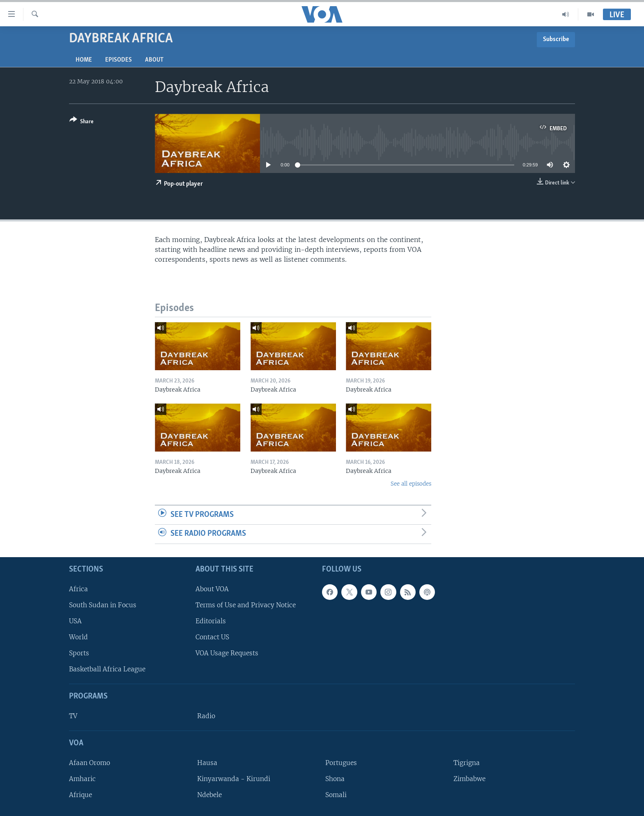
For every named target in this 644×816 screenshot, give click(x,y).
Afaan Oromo (90, 763)
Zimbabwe (469, 779)
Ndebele (209, 795)
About (154, 60)
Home (84, 60)
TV (73, 716)
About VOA (212, 589)
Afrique (80, 795)
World (78, 637)
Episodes (118, 60)
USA (75, 621)
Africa (78, 589)
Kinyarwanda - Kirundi (234, 779)
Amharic (82, 779)
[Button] (82, 122)
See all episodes (411, 484)
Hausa (207, 763)
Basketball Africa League (107, 669)
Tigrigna (467, 763)
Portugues (341, 763)
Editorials (211, 621)
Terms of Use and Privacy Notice (246, 605)
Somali (336, 795)
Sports (79, 653)
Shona (335, 779)
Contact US (212, 637)
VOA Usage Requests (227, 653)
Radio (206, 716)
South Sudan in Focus (103, 605)
